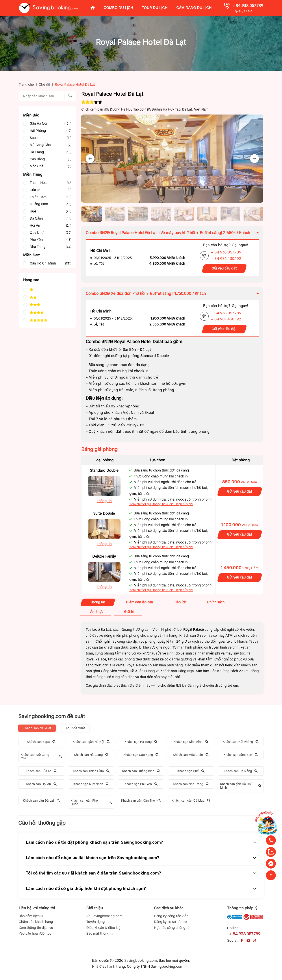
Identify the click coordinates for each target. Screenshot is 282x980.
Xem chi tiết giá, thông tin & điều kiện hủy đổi (161, 506)
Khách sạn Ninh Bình (191, 743)
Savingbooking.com (141, 962)
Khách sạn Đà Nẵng (241, 773)
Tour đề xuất (75, 730)
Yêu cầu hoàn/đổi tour (36, 935)
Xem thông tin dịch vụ (36, 929)
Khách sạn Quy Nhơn (91, 786)
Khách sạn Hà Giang (91, 756)
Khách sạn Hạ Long (141, 743)
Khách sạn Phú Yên (141, 786)
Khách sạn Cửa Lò (41, 773)
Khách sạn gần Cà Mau (191, 802)
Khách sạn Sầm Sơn (241, 756)
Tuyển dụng (96, 924)
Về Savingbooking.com (104, 918)
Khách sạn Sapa (41, 743)
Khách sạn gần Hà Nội (91, 743)
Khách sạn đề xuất (37, 730)
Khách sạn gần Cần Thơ (141, 802)
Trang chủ (26, 84)
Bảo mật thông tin (100, 935)
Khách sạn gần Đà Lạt (41, 802)
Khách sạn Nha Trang (191, 786)
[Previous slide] (90, 159)
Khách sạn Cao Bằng (141, 756)
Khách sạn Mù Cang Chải (41, 758)
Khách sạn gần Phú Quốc (91, 804)
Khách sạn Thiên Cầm (91, 773)
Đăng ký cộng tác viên (171, 918)
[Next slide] (254, 159)
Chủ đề (44, 84)
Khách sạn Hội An (41, 786)
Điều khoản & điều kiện (104, 929)
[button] (92, 215)
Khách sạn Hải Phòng (241, 743)
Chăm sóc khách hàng (36, 924)
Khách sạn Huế (191, 773)
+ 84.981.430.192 (226, 260)
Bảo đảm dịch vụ (32, 918)
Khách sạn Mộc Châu (191, 756)
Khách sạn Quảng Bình (141, 773)
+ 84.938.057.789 (248, 6)
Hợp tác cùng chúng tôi (172, 929)
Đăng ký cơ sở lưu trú (170, 924)
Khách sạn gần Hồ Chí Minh (241, 788)
